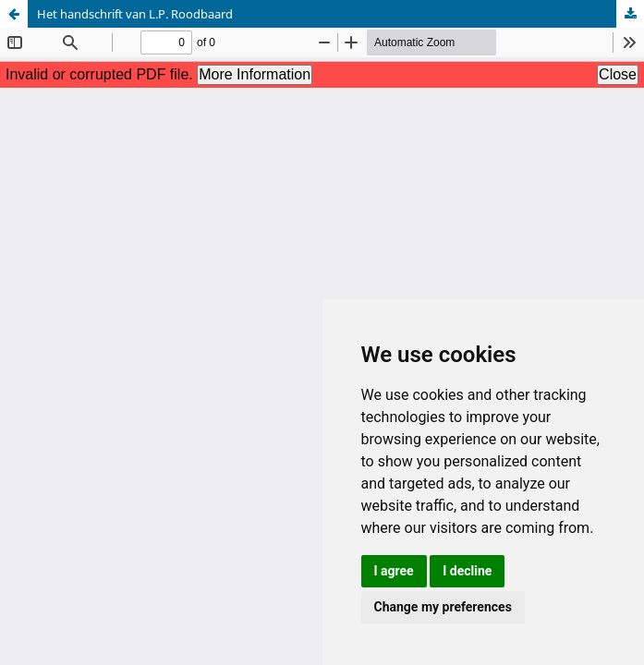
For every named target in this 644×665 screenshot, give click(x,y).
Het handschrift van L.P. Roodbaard (135, 14)
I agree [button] (394, 571)
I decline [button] (467, 571)
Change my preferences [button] (443, 607)
